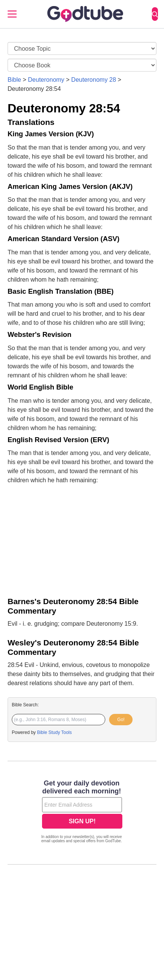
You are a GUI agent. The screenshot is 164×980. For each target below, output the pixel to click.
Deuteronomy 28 (94, 80)
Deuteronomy (46, 80)
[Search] (155, 14)
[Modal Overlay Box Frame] (82, 812)
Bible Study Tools (55, 732)
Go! (121, 720)
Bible (14, 80)
